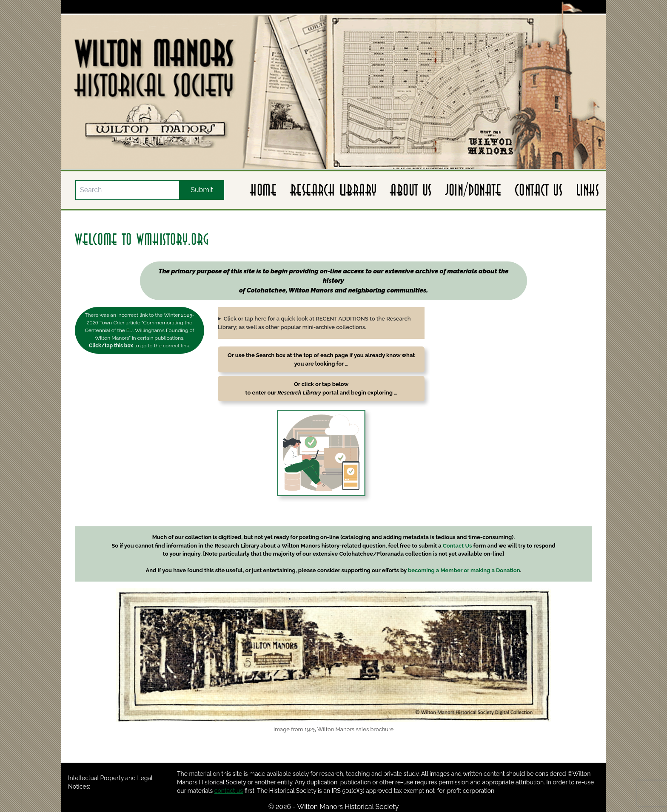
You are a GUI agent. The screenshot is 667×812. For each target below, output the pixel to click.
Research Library (333, 190)
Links (587, 190)
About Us (411, 190)
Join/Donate (473, 190)
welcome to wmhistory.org (142, 239)
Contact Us (539, 190)
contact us (229, 791)
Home (263, 190)
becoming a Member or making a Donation (464, 570)
